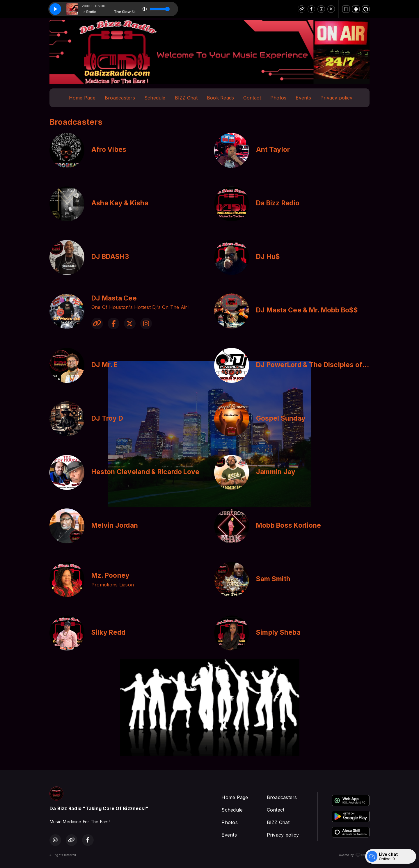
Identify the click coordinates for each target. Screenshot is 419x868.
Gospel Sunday (281, 418)
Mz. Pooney (110, 575)
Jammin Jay (276, 472)
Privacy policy (336, 98)
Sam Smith (273, 579)
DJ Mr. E (104, 365)
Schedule (155, 98)
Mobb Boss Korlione (288, 525)
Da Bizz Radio (278, 203)
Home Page (82, 98)
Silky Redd (108, 632)
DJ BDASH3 (110, 257)
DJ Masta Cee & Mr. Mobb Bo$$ (307, 310)
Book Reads (220, 98)
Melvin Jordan (115, 525)
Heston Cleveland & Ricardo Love (145, 472)
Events (303, 98)
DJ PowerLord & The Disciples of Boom (319, 365)
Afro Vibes (109, 150)
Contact (252, 98)
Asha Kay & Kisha (120, 203)
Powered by (354, 855)
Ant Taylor (273, 150)
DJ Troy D (107, 418)
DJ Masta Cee (114, 298)
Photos (278, 98)
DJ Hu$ (268, 257)
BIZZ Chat (186, 98)
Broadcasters (120, 98)
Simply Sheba (278, 632)
